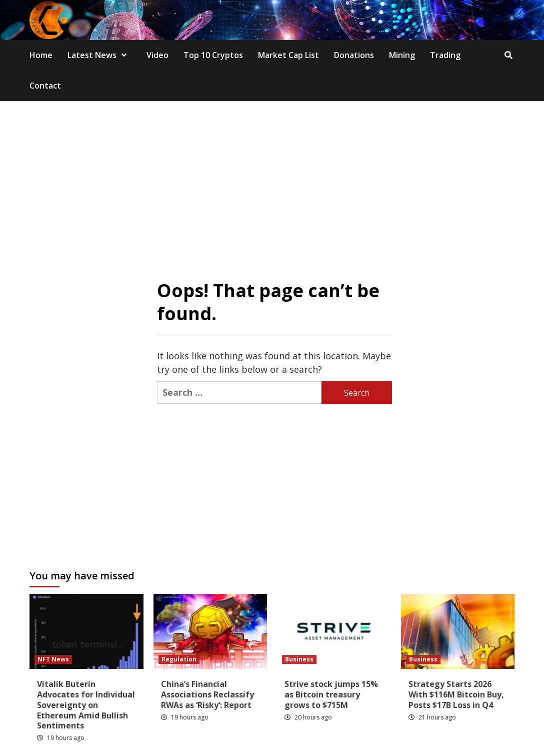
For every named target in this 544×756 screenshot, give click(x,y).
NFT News (53, 659)
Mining (402, 55)
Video (157, 55)
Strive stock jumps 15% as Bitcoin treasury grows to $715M (331, 694)
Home (41, 55)
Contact (45, 86)
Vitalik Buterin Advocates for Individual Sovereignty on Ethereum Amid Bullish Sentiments (86, 705)
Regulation (179, 659)
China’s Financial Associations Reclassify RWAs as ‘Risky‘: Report (207, 694)
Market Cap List (288, 55)
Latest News (99, 55)
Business (299, 659)
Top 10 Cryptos (213, 55)
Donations (354, 55)
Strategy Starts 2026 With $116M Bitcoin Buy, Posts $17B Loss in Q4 (456, 694)
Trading (445, 55)
